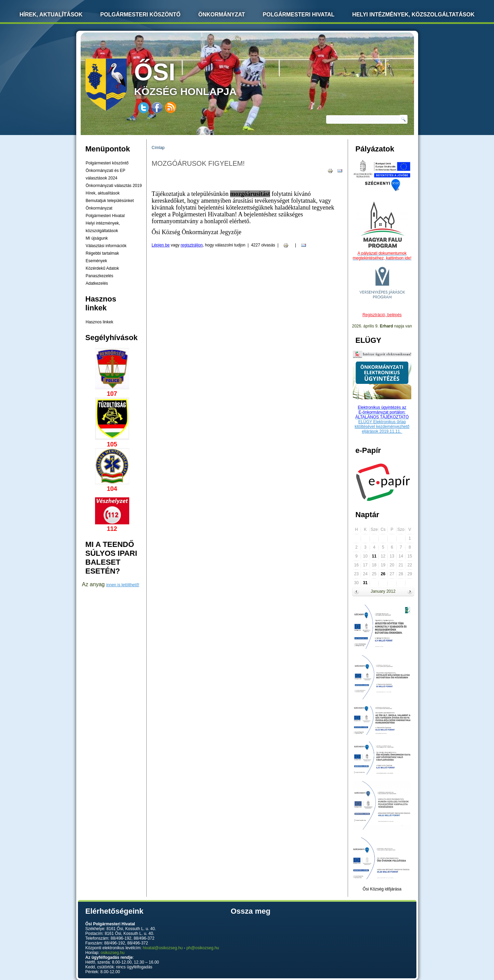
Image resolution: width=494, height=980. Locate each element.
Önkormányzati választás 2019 (114, 186)
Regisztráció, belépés (382, 315)
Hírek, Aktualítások (51, 15)
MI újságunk (97, 238)
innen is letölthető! (123, 585)
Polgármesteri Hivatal (299, 15)
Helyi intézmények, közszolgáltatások (413, 15)
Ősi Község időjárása (382, 889)
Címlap (158, 148)
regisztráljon (192, 245)
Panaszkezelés (100, 276)
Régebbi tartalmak (102, 253)
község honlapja (201, 78)
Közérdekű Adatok (102, 268)
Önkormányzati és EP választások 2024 (106, 174)
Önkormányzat (222, 15)
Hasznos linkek (100, 322)
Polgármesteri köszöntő (140, 15)
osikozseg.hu (112, 953)
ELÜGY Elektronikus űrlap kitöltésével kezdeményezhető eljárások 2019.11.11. (382, 427)
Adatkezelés (97, 283)
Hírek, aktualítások (103, 193)
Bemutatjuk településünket (110, 201)
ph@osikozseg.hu (203, 948)
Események (97, 261)
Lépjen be (161, 245)
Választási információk (106, 246)
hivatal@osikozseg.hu (163, 948)
